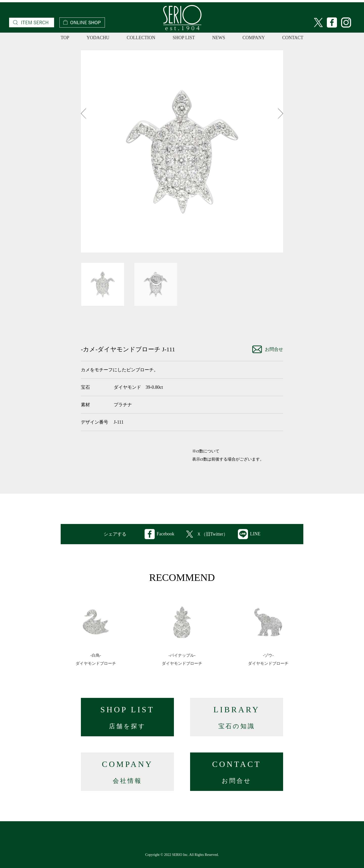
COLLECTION (141, 38)
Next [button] (281, 113)
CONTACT (293, 38)
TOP (65, 38)
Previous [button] (83, 113)
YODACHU (98, 38)
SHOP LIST (184, 38)
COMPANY (254, 38)
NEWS (219, 38)
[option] (182, 151)
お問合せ (268, 349)
